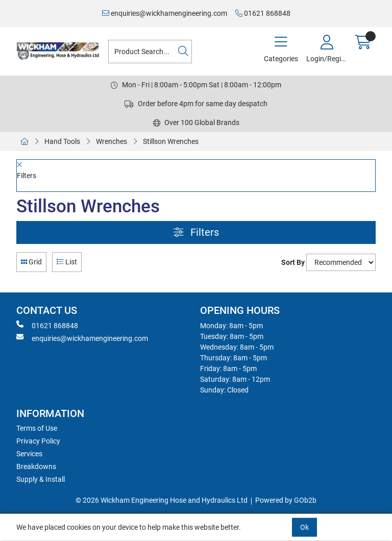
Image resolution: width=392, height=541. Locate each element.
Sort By (293, 262)
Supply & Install (41, 479)
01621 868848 (263, 13)
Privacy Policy (38, 441)
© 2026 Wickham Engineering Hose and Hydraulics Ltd (162, 500)
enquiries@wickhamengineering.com (165, 13)
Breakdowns (36, 466)
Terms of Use (37, 428)
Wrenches (112, 141)
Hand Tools (62, 141)
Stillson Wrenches (171, 141)
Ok (304, 527)
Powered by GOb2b (286, 500)
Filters (196, 232)
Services (29, 454)
